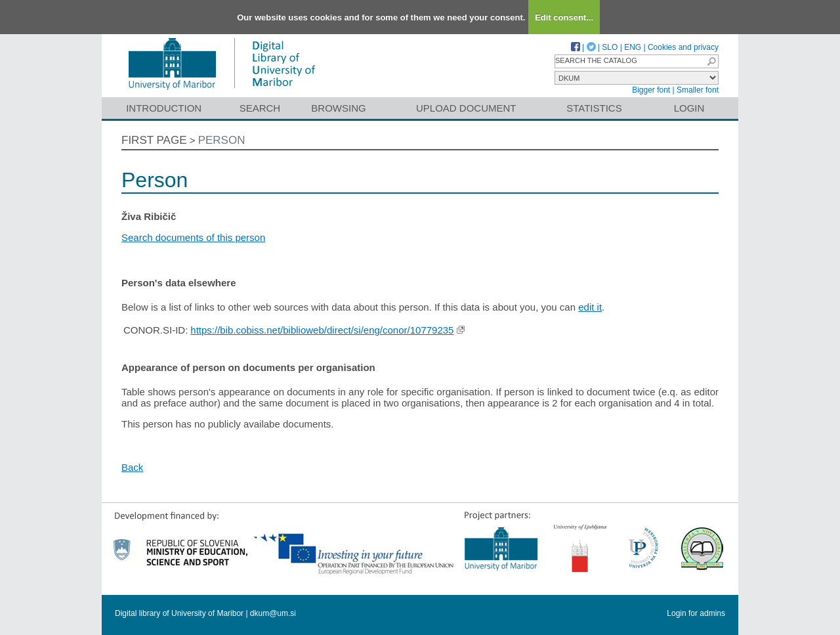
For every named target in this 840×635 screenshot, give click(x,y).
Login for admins (696, 613)
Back (132, 467)
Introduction (164, 108)
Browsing (338, 108)
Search (260, 108)
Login (689, 108)
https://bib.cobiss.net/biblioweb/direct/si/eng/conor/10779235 (322, 330)
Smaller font (698, 90)
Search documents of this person (193, 237)
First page (154, 140)
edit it (590, 307)
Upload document (466, 108)
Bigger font (651, 90)
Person (222, 140)
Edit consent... (564, 17)
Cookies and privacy (683, 47)
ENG (633, 47)
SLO (610, 47)
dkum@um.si (273, 613)
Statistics (594, 108)
